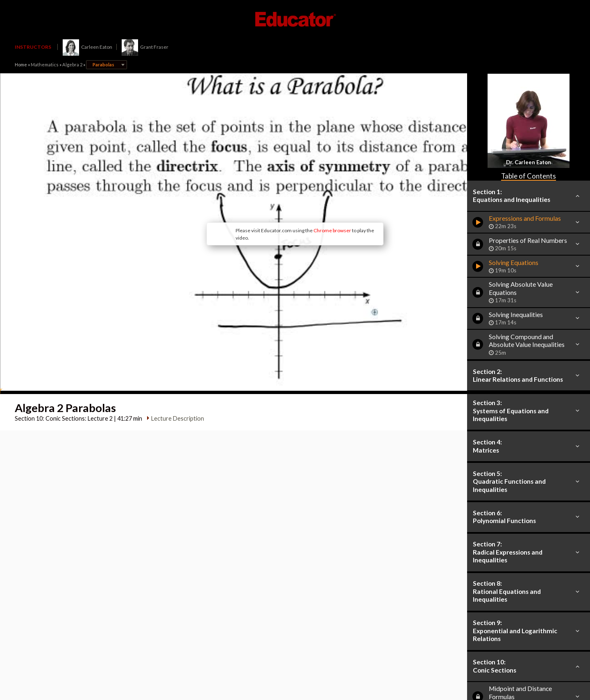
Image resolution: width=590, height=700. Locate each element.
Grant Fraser (145, 47)
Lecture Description (175, 352)
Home (21, 65)
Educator (295, 19)
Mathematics (45, 65)
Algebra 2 (72, 65)
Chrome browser (271, 197)
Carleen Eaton (87, 47)
